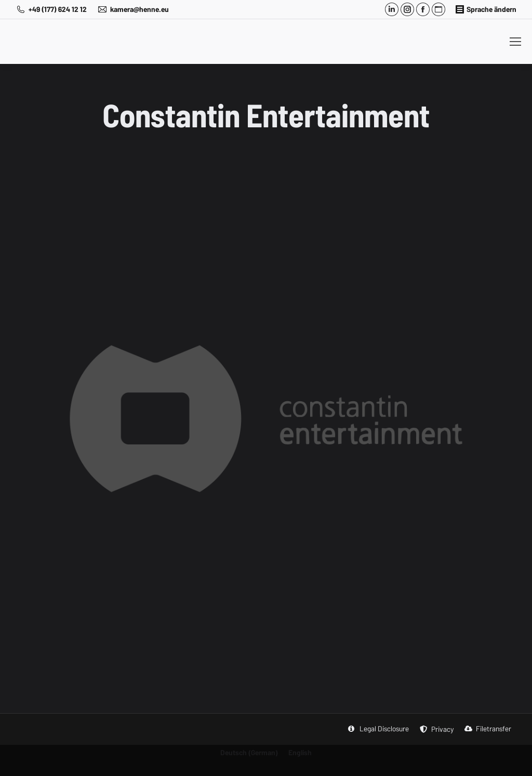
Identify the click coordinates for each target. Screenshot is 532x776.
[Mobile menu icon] (515, 42)
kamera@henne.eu (133, 9)
